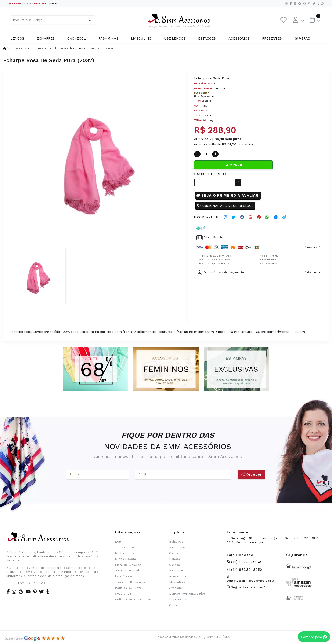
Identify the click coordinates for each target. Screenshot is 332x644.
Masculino (141, 38)
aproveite (54, 3)
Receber (252, 474)
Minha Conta (125, 553)
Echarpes (46, 38)
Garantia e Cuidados (131, 570)
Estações (207, 38)
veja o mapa (254, 542)
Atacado (176, 588)
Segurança (123, 593)
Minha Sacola (125, 559)
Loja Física (178, 599)
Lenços (17, 38)
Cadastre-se (125, 547)
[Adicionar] (215, 154)
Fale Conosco (126, 576)
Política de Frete (128, 588)
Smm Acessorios (204, 96)
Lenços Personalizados (187, 593)
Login (119, 541)
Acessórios (239, 38)
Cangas (175, 565)
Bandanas (176, 570)
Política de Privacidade (133, 599)
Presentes (272, 38)
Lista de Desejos (128, 565)
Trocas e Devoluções (132, 582)
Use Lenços (175, 38)
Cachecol (77, 38)
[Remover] (197, 154)
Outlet (174, 605)
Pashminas (108, 38)
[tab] (258, 229)
